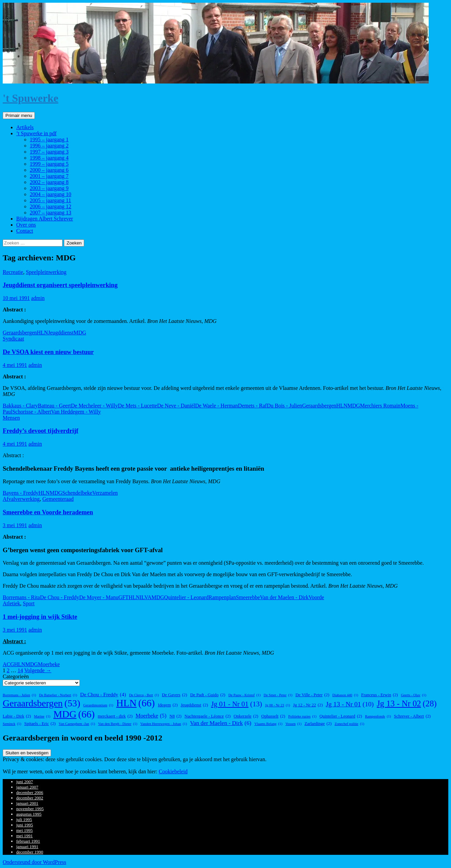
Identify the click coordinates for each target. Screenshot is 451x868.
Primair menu (19, 115)
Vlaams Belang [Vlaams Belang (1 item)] (268, 724)
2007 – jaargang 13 (51, 213)
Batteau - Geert (54, 406)
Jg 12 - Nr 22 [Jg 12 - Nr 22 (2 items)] (308, 705)
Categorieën (16, 676)
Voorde (316, 597)
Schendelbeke (77, 493)
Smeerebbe (248, 597)
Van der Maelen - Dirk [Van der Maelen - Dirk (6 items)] (221, 723)
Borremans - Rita (21, 597)
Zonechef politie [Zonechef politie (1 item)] (350, 724)
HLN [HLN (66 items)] (136, 703)
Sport (29, 603)
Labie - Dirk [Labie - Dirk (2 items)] (17, 716)
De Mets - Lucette (138, 406)
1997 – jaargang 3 (49, 152)
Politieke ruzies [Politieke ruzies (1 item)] (302, 716)
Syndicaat (13, 339)
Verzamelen (105, 493)
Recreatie (13, 272)
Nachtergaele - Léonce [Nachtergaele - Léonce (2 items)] (208, 716)
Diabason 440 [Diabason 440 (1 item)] (345, 695)
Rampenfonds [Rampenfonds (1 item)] (378, 716)
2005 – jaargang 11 (50, 200)
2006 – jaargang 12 (51, 206)
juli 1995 (24, 819)
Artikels (25, 127)
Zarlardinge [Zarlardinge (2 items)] (318, 724)
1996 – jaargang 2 (49, 146)
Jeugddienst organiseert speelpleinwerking (60, 285)
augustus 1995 (29, 814)
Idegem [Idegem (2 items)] (168, 705)
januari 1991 (27, 847)
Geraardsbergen (20, 333)
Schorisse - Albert (32, 412)
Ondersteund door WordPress (34, 862)
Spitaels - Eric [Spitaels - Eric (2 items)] (40, 724)
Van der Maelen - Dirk (284, 597)
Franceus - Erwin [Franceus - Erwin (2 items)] (379, 695)
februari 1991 (28, 841)
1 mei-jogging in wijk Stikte (40, 617)
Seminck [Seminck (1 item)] (12, 724)
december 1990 (30, 852)
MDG (80, 333)
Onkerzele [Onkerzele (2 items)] (246, 716)
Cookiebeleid (173, 771)
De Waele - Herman (217, 406)
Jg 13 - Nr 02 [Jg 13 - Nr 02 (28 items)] (407, 704)
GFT (123, 597)
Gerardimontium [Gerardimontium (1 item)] (98, 705)
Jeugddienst (61, 333)
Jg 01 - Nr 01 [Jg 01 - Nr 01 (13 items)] (236, 704)
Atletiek (11, 603)
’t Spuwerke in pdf (36, 133)
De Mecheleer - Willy (94, 406)
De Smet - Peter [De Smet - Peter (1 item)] (278, 695)
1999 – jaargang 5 (49, 164)
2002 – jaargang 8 (49, 182)
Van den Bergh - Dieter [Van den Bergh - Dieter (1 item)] (118, 724)
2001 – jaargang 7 (49, 176)
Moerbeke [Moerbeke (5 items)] (151, 716)
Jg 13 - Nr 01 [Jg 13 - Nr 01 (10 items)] (350, 704)
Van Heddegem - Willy (76, 412)
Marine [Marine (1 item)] (42, 716)
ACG (8, 664)
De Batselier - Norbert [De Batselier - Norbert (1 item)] (58, 695)
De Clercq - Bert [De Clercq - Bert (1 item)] (144, 695)
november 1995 (30, 809)
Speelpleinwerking (46, 272)
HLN (42, 333)
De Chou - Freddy (60, 597)
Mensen (11, 418)
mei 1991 (25, 836)
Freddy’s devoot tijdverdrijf (40, 431)
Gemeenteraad (58, 499)
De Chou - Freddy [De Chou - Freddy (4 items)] (103, 695)
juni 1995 (25, 825)
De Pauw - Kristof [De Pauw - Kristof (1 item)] (244, 695)
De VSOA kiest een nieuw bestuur (48, 352)
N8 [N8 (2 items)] (175, 716)
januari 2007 (27, 787)
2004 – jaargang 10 (51, 194)
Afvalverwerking (21, 499)
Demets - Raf (252, 406)
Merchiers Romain (380, 406)
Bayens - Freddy (21, 493)
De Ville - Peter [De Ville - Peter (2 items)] (312, 695)
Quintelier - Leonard (186, 597)
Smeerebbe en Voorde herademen (48, 512)
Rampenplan (222, 597)
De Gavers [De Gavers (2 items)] (175, 695)
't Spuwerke (30, 98)
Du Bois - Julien (284, 406)
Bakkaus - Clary (20, 406)
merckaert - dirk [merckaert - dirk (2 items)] (115, 716)
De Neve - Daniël (176, 406)
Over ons (26, 225)
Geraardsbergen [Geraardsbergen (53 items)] (41, 703)
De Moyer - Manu (99, 597)
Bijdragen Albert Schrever (45, 219)
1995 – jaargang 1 (49, 139)
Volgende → (38, 670)
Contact (25, 231)
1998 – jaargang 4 (49, 158)
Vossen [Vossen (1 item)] (293, 724)
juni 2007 (25, 782)
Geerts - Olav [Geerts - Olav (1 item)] (414, 695)
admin (38, 298)
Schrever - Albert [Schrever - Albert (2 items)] (412, 716)
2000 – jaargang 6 (49, 170)
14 (20, 670)
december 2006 (30, 792)
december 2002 (30, 798)
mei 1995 (25, 830)
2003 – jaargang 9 (49, 188)
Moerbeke (49, 664)
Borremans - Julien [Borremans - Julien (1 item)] (19, 695)
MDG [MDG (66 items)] (74, 714)
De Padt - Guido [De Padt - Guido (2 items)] (208, 695)
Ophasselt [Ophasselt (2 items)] (273, 716)
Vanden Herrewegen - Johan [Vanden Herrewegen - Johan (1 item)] (164, 724)
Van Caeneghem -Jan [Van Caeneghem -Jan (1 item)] (77, 724)
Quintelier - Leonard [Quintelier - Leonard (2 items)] (341, 716)
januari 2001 (27, 803)
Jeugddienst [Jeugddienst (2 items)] (194, 705)
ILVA (146, 597)
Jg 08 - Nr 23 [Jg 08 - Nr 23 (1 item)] (278, 705)
